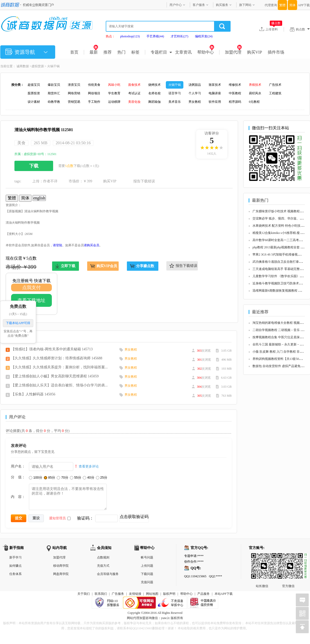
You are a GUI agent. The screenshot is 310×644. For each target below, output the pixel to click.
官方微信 (288, 557)
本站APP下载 (224, 594)
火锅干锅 (53, 66)
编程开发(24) (204, 36)
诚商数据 (23, 66)
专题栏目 (159, 52)
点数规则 (103, 557)
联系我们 (101, 594)
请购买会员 (92, 245)
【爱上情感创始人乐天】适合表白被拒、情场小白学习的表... (59, 385)
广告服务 (118, 594)
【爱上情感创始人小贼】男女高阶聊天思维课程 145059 (55, 376)
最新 (94, 52)
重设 (36, 518)
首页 (74, 52)
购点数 (303, 29)
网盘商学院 (61, 574)
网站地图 (152, 594)
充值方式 (103, 566)
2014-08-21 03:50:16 (73, 143)
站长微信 (262, 557)
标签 (135, 52)
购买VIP (255, 52)
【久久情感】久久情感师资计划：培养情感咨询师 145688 (57, 358)
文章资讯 (183, 52)
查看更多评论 (89, 466)
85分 (50, 477)
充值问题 (147, 582)
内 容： (18, 497)
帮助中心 (206, 52)
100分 (36, 477)
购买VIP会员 (107, 266)
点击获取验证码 (134, 517)
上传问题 (147, 566)
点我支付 (31, 287)
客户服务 (199, 5)
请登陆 (58, 245)
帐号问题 (147, 557)
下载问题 (147, 574)
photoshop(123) (130, 36)
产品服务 (203, 594)
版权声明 (169, 594)
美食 (21, 143)
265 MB (41, 143)
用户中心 (176, 5)
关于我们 (84, 594)
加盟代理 (233, 52)
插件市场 (276, 52)
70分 (62, 477)
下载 (34, 166)
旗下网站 (245, 5)
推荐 (108, 52)
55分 (76, 477)
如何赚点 (15, 566)
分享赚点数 (145, 266)
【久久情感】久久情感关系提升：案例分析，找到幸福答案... (59, 367)
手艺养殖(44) (155, 36)
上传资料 (274, 29)
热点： (110, 36)
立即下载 (68, 266)
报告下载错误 (144, 181)
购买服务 (222, 5)
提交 (19, 518)
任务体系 (15, 574)
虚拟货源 (38, 66)
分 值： (18, 477)
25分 (102, 477)
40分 (88, 477)
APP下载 (304, 5)
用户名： (18, 466)
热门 (121, 52)
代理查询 (271, 5)
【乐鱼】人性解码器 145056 (33, 394)
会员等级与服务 (108, 574)
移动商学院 (61, 566)
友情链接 (135, 594)
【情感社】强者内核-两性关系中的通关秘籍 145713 (52, 349)
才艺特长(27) (180, 36)
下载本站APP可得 (18, 323)
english (39, 198)
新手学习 (15, 557)
